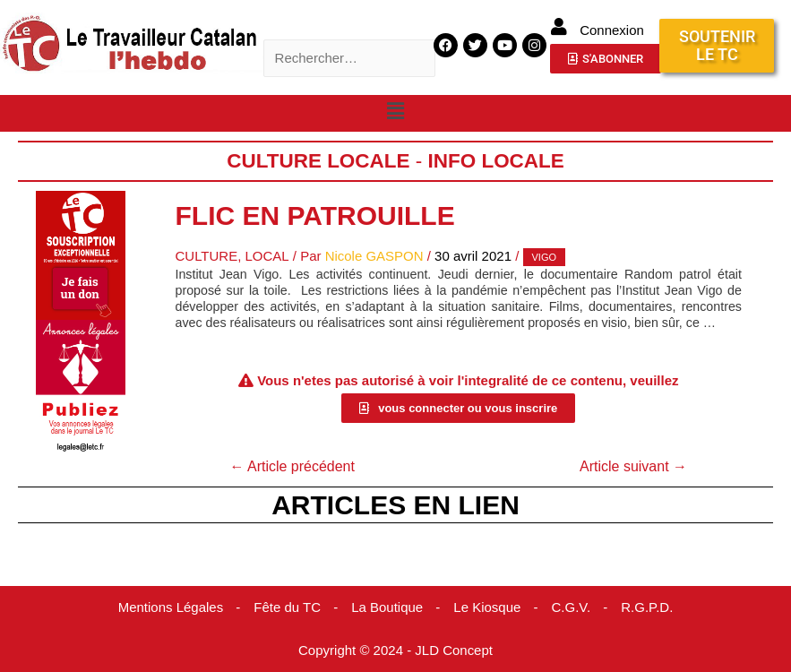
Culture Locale (318, 161)
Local (267, 256)
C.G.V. (572, 607)
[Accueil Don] (81, 254)
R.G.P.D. (647, 607)
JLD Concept (454, 650)
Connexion (612, 30)
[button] (395, 112)
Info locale (497, 161)
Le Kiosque (487, 607)
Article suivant (633, 466)
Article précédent (292, 466)
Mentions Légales (170, 607)
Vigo (544, 257)
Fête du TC (287, 607)
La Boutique (387, 607)
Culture (206, 256)
